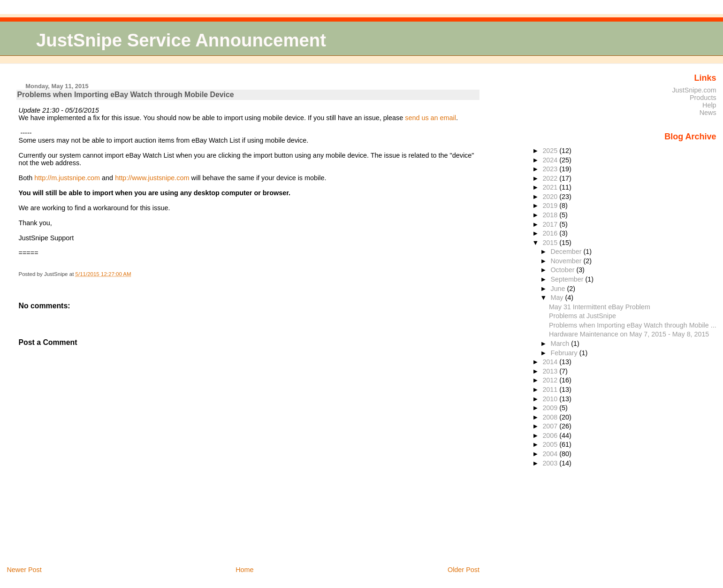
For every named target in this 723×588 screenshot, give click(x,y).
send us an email (430, 118)
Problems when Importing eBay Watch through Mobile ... (633, 325)
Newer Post (24, 570)
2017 (551, 224)
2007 (551, 426)
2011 (551, 389)
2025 (551, 151)
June (559, 289)
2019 (551, 206)
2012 (551, 380)
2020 (551, 197)
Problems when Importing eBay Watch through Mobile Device (126, 95)
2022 (551, 178)
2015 (551, 243)
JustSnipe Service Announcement (181, 40)
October (563, 270)
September (568, 279)
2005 (551, 444)
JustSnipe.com (694, 90)
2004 (551, 454)
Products (703, 98)
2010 (551, 399)
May (558, 298)
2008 (551, 417)
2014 (551, 362)
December (567, 252)
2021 (551, 187)
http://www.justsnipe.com (152, 178)
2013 (551, 371)
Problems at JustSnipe (582, 316)
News (708, 113)
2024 (551, 160)
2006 (551, 435)
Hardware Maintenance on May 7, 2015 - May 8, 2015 (629, 334)
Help (709, 105)
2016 (551, 233)
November (567, 261)
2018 (551, 215)
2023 (551, 169)
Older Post (464, 570)
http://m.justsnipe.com (67, 178)
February (565, 353)
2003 (551, 463)
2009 (551, 408)
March (561, 344)
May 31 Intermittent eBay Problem (600, 307)
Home (244, 570)
